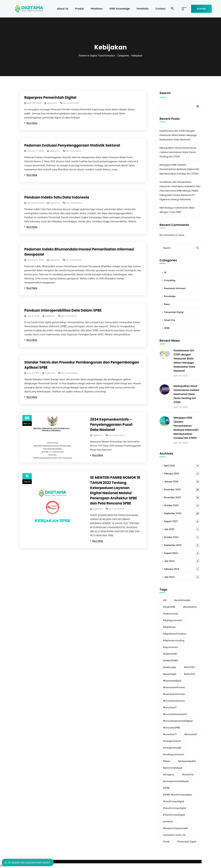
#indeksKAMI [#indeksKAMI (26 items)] (170, 654)
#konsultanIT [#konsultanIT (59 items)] (170, 708)
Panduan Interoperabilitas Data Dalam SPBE (63, 310)
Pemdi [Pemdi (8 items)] (166, 842)
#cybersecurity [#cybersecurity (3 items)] (171, 614)
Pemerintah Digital (174, 312)
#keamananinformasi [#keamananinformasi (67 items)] (174, 694)
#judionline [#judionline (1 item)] (190, 674)
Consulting (170, 280)
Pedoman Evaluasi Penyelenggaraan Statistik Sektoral (72, 145)
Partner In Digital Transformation (97, 56)
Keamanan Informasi (175, 288)
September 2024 (182, 545)
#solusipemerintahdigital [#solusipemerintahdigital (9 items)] (176, 781)
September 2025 (182, 514)
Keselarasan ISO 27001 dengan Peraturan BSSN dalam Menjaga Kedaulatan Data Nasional (178, 135)
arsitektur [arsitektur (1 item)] (168, 822)
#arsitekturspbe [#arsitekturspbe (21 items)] (182, 600)
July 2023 (182, 577)
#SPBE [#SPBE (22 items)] (166, 788)
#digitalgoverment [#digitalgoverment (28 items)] (172, 620)
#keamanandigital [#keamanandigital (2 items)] (172, 681)
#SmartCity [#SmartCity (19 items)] (188, 775)
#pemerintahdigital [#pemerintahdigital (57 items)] (173, 768)
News (167, 304)
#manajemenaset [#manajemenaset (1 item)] (172, 741)
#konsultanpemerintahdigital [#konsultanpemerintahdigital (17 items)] (178, 721)
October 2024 (182, 537)
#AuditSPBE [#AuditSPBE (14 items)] (169, 607)
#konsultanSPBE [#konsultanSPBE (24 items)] (172, 728)
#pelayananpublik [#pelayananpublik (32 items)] (187, 761)
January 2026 (182, 482)
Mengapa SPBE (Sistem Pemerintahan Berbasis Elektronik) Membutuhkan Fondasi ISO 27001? (179, 169)
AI (165, 272)
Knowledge (170, 296)
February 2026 (182, 474)
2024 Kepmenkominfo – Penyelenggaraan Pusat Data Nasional (111, 425)
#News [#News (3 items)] (167, 761)
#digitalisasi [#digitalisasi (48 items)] (169, 627)
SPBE (167, 328)
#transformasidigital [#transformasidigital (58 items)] (174, 801)
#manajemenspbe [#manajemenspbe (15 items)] (172, 748)
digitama (52, 103)
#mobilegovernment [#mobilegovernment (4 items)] (173, 754)
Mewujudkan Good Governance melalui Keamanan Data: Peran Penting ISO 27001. (178, 152)
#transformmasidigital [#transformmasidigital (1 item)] (175, 808)
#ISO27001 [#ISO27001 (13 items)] (189, 667)
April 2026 (182, 466)
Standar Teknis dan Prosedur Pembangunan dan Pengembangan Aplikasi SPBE (82, 365)
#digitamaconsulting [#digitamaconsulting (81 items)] (174, 640)
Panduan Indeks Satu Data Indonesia (57, 197)
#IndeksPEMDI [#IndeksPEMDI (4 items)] (171, 661)
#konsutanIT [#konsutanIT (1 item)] (191, 734)
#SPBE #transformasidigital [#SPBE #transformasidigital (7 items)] (177, 795)
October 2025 (182, 506)
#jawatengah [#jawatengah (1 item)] (170, 674)
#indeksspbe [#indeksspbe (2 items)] (170, 667)
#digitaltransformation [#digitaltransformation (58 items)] (175, 634)
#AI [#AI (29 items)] (165, 600)
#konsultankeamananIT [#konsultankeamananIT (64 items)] (175, 714)
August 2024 (182, 553)
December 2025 (182, 490)
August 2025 (182, 522)
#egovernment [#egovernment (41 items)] (170, 647)
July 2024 (182, 561)
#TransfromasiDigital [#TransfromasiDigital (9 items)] (174, 815)
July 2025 (182, 530)
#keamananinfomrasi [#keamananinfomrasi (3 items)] (174, 687)
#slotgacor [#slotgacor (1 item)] (169, 775)
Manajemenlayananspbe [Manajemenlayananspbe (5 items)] (175, 828)
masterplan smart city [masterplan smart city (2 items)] (174, 835)
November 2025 (182, 498)
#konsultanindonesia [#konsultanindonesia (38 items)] (174, 701)
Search (165, 93)
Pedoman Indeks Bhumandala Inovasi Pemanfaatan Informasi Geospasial (79, 252)
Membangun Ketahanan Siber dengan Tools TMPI (177, 210)
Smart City (169, 320)
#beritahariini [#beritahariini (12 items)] (190, 607)
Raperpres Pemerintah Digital (50, 98)
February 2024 (182, 569)
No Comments (71, 103)
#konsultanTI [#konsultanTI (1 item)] (170, 734)
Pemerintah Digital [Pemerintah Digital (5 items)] (187, 842)
